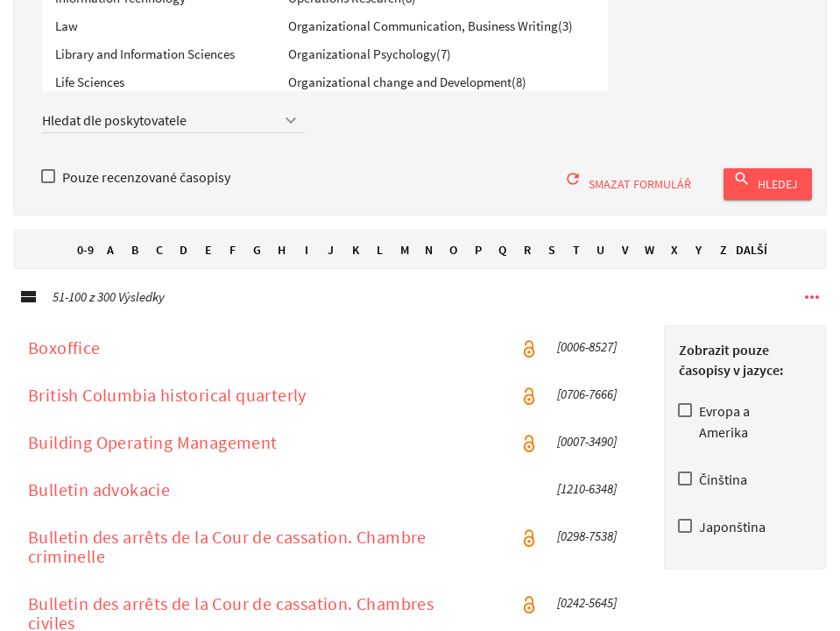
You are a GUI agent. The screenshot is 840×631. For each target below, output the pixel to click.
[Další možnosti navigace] (812, 315)
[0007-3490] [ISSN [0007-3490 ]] (587, 460)
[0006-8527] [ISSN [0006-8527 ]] (587, 365)
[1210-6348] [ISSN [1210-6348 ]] (587, 507)
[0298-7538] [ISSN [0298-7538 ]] (587, 555)
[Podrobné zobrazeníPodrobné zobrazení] (28, 315)
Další (752, 268)
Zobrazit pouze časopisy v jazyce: (731, 378)
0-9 (86, 268)
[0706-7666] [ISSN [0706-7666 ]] (587, 413)
